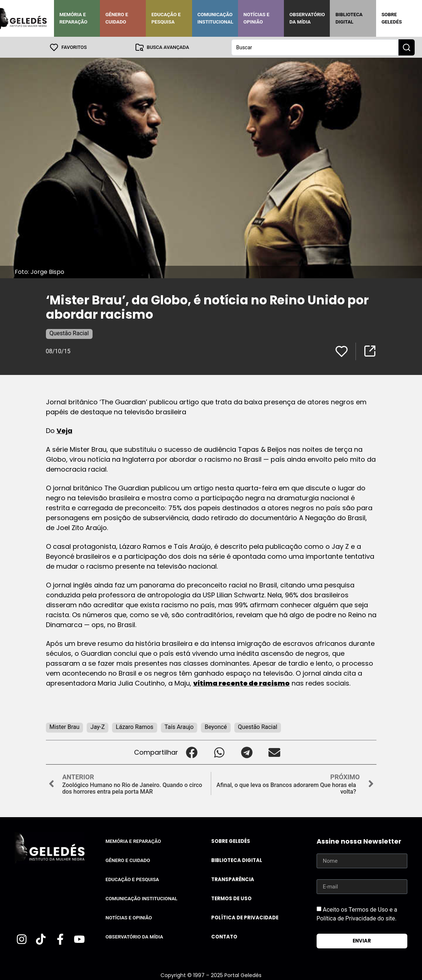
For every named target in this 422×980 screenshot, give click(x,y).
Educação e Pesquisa (166, 18)
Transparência (233, 879)
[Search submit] (407, 47)
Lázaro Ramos (134, 727)
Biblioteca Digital (349, 18)
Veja (64, 430)
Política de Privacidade (245, 917)
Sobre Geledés (392, 18)
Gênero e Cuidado (117, 18)
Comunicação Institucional (216, 18)
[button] (192, 752)
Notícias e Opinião (257, 18)
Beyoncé (216, 727)
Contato (224, 936)
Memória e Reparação (73, 18)
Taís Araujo (179, 727)
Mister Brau (65, 727)
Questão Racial (69, 333)
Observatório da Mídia (307, 18)
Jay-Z (98, 727)
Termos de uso (231, 898)
